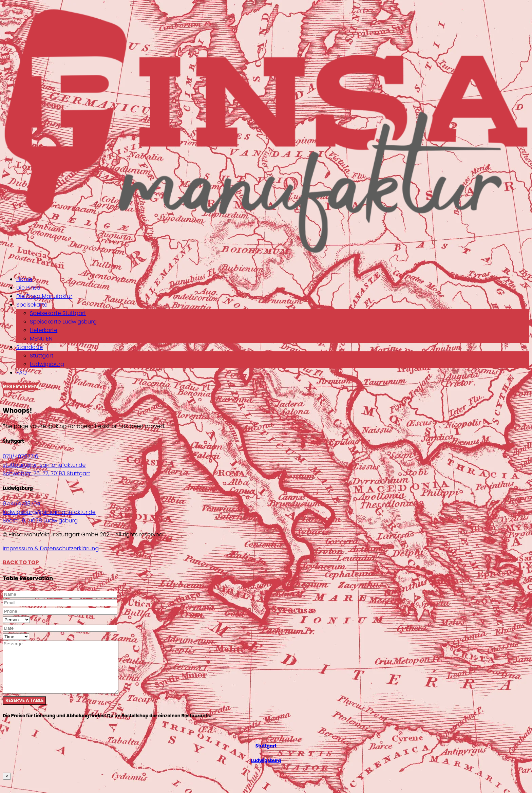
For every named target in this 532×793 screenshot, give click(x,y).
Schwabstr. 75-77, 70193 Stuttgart (46, 473)
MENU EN (41, 339)
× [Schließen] (7, 786)
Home (24, 279)
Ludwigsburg (47, 364)
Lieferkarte (44, 330)
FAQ (22, 373)
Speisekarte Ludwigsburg (63, 322)
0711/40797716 (21, 456)
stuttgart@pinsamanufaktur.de (44, 465)
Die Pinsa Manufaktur (44, 296)
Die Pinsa (28, 288)
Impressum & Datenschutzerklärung (51, 548)
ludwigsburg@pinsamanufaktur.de (49, 512)
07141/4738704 (21, 504)
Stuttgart (42, 356)
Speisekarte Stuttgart (58, 313)
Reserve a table (24, 711)
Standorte (30, 347)
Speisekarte (32, 305)
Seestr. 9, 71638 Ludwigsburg (40, 521)
